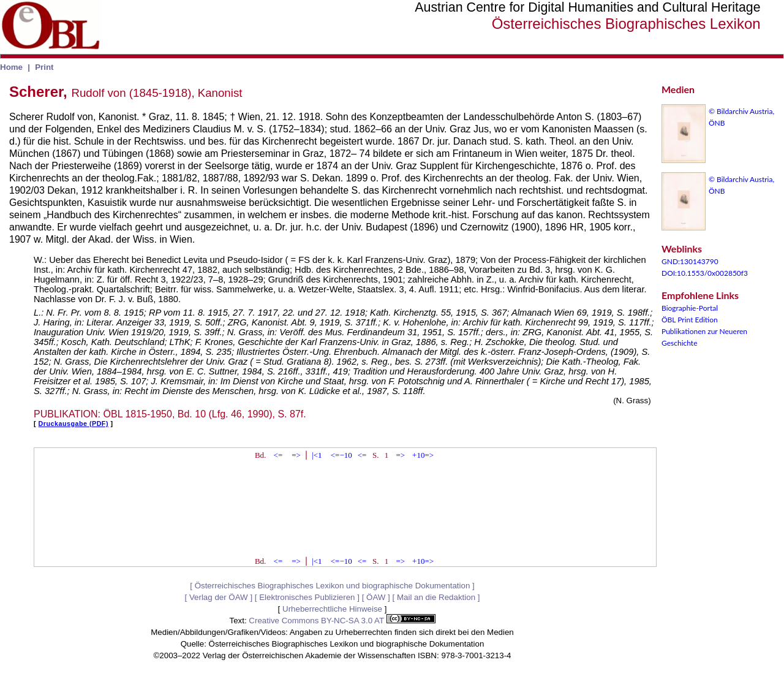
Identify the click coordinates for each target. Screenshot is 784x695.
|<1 (317, 455)
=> (296, 455)
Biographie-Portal (690, 308)
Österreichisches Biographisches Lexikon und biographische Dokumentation (333, 586)
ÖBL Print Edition (690, 320)
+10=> (423, 455)
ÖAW (376, 597)
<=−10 (341, 455)
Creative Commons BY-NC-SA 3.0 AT (342, 621)
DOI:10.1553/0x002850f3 (705, 273)
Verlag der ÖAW (219, 597)
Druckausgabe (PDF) (73, 423)
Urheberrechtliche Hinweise (332, 609)
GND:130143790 (690, 261)
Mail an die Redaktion (436, 597)
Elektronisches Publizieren (307, 597)
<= (278, 455)
